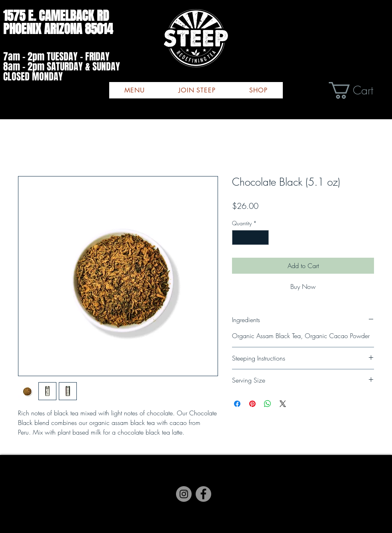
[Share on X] (283, 404)
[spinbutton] (250, 237)
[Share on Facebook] (237, 404)
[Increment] (263, 237)
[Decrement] (238, 237)
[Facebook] (180, 486)
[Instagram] (196, 486)
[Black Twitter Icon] (212, 486)
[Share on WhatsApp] (268, 404)
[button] (360, 90)
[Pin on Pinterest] (252, 404)
